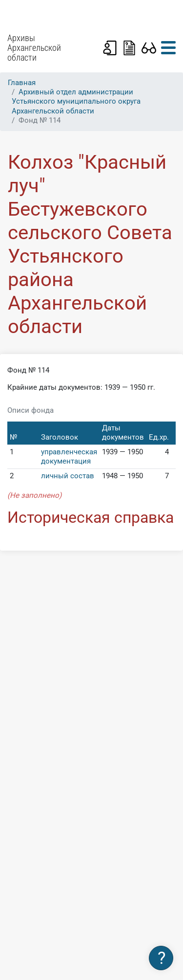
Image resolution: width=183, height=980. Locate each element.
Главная (22, 83)
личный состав (68, 476)
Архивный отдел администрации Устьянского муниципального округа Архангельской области (76, 101)
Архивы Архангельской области (34, 48)
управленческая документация (69, 457)
